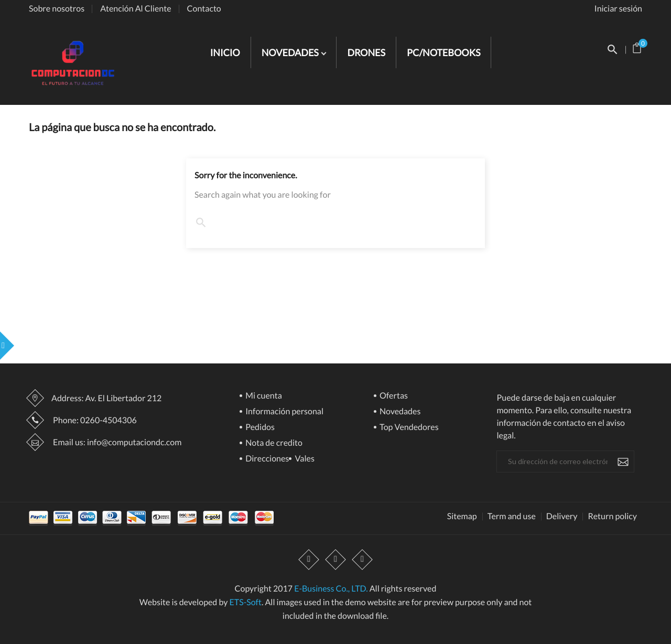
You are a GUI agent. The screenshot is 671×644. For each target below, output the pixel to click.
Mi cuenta (263, 396)
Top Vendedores (408, 428)
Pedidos (259, 428)
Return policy (612, 517)
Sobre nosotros (57, 9)
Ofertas (393, 396)
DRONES (366, 52)
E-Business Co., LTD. (331, 589)
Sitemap (462, 517)
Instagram (362, 560)
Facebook (309, 560)
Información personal (284, 412)
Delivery (562, 517)
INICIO (225, 52)
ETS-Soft (245, 602)
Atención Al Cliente (136, 9)
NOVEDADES (291, 52)
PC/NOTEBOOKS (443, 52)
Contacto (204, 9)
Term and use (512, 517)
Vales (304, 459)
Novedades (399, 412)
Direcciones (266, 459)
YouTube (335, 560)
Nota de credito (273, 443)
